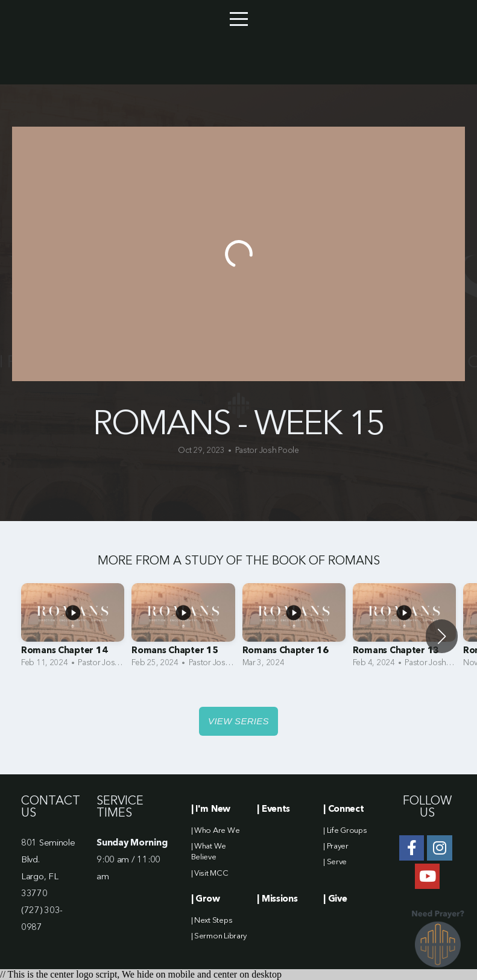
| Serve (335, 862)
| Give (335, 899)
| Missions (277, 899)
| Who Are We (216, 831)
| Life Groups (345, 831)
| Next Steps (212, 921)
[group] (73, 629)
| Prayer (336, 846)
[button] (442, 636)
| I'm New (211, 810)
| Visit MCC (210, 874)
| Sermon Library (219, 936)
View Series (238, 721)
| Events (273, 810)
